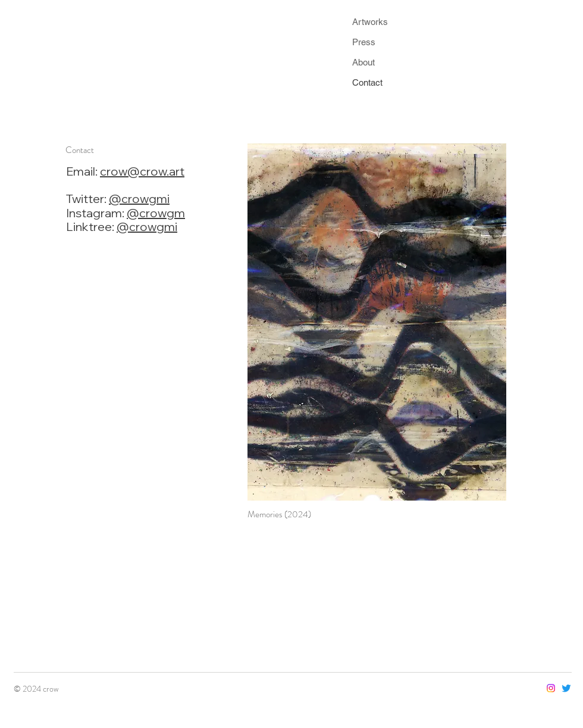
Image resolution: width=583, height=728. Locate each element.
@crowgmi (139, 199)
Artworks (370, 22)
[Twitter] (566, 688)
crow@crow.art (142, 171)
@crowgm (156, 213)
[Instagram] (551, 688)
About (363, 62)
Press (364, 42)
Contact (367, 82)
